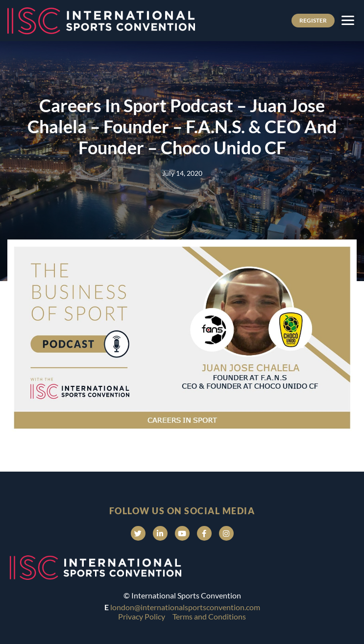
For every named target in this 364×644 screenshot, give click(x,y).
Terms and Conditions (209, 616)
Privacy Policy (142, 616)
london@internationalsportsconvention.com (185, 607)
